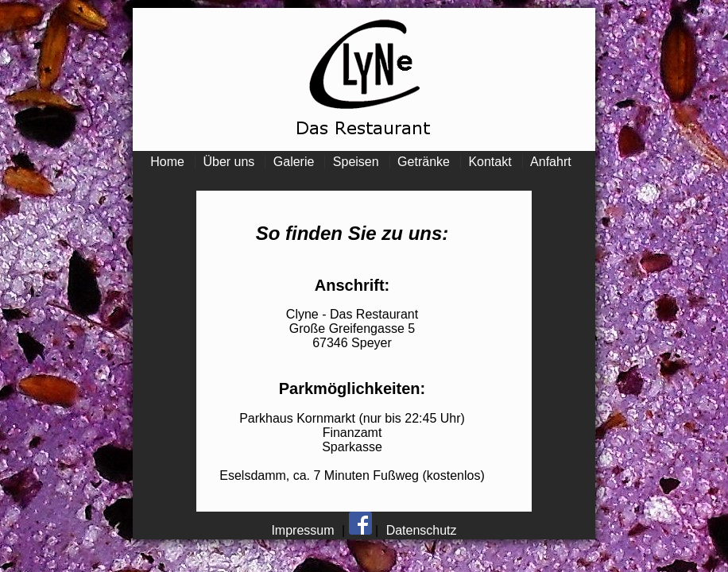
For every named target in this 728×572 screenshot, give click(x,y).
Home (167, 162)
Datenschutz (422, 530)
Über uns (228, 162)
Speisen (356, 162)
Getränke (424, 162)
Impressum (302, 530)
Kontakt (490, 162)
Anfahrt (551, 162)
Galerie (294, 162)
